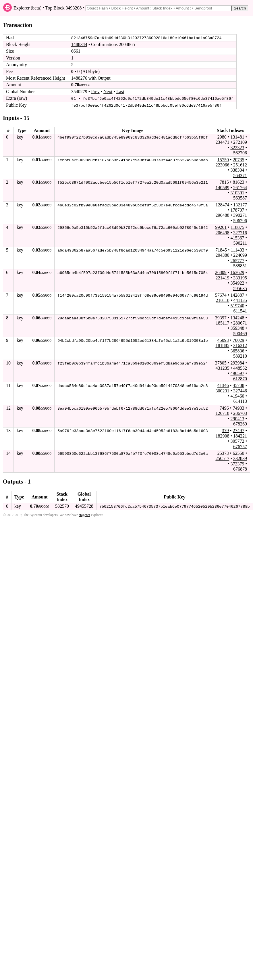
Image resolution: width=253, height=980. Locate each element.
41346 (223, 385)
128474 (222, 205)
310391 (237, 192)
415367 (237, 238)
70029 (238, 340)
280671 (240, 323)
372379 (237, 464)
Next (108, 92)
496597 (237, 373)
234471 (222, 142)
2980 (222, 137)
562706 (240, 153)
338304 (237, 170)
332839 (240, 458)
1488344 (79, 44)
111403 (238, 250)
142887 (237, 295)
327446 (240, 391)
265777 (237, 260)
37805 (221, 363)
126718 (222, 413)
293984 (237, 363)
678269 (240, 424)
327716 (240, 232)
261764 (240, 187)
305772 (237, 441)
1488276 (79, 78)
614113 (240, 401)
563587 (240, 198)
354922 (237, 283)
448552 (240, 368)
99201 (221, 227)
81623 (238, 182)
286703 (240, 413)
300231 (222, 391)
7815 (224, 182)
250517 (222, 458)
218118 (223, 300)
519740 (237, 305)
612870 (240, 378)
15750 (223, 159)
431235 (222, 368)
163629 (237, 272)
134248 (237, 318)
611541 (240, 311)
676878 (240, 469)
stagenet (85, 515)
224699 (240, 255)
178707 (237, 210)
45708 (238, 385)
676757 (240, 446)
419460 (237, 396)
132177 (240, 205)
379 (225, 430)
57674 (221, 295)
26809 (221, 272)
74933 (238, 408)
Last (120, 92)
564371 (240, 175)
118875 (237, 227)
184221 (240, 436)
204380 (222, 255)
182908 (222, 436)
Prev (95, 92)
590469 (240, 333)
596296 (240, 220)
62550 (238, 453)
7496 (224, 408)
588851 (240, 265)
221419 (222, 278)
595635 (240, 288)
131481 (237, 137)
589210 (240, 356)
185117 (222, 323)
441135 (240, 300)
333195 (240, 278)
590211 (240, 243)
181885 (222, 345)
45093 (223, 340)
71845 (221, 250)
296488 (222, 215)
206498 (222, 232)
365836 (237, 351)
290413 (237, 418)
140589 (222, 187)
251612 (240, 165)
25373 (223, 453)
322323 (237, 147)
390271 (240, 215)
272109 (240, 142)
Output (104, 78)
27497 (238, 430)
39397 (221, 318)
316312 (240, 345)
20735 (238, 159)
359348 (237, 328)
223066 (222, 165)
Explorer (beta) (27, 8)
